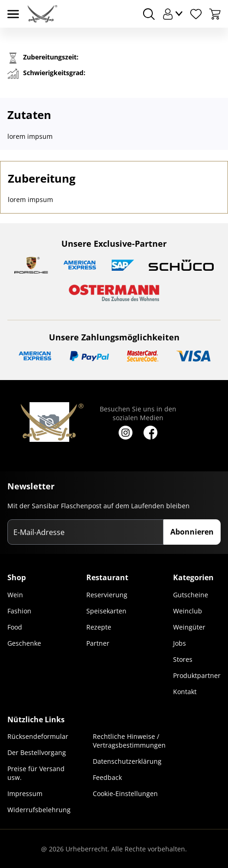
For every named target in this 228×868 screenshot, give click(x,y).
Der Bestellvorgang (37, 752)
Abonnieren (192, 532)
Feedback (107, 777)
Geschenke (24, 643)
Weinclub (188, 611)
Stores (183, 659)
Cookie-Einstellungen (125, 794)
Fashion (19, 611)
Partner (98, 643)
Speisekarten (106, 611)
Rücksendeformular (38, 736)
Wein (15, 595)
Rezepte (99, 627)
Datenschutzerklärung (127, 761)
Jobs (180, 643)
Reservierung (107, 595)
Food (15, 627)
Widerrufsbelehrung (39, 810)
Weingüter (189, 627)
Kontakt (185, 692)
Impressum (25, 794)
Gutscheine (191, 595)
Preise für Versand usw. (36, 773)
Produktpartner (197, 675)
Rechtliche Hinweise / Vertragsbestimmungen (129, 741)
